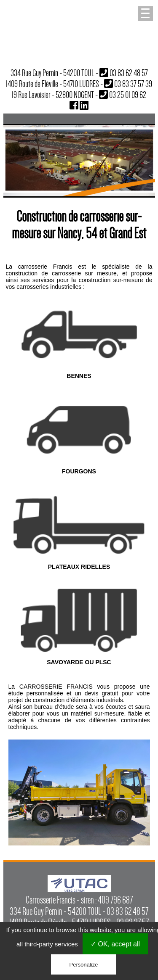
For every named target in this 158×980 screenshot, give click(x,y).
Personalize (84, 965)
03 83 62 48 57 (129, 73)
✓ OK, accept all (115, 944)
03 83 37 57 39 (133, 84)
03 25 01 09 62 (128, 95)
